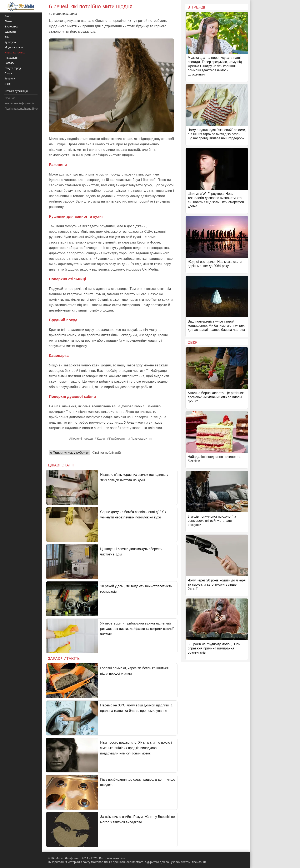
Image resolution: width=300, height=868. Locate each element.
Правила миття (141, 439)
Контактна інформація (20, 103)
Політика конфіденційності (22, 109)
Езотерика (11, 27)
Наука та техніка (15, 53)
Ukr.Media (150, 269)
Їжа (7, 37)
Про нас (10, 98)
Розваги (9, 63)
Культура (10, 42)
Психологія (11, 58)
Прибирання (118, 439)
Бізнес (9, 21)
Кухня (101, 439)
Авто (7, 16)
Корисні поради (82, 439)
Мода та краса (14, 47)
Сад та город (13, 68)
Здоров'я (10, 32)
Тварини (10, 79)
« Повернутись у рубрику (69, 453)
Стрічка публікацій (106, 453)
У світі (8, 84)
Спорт (8, 73)
